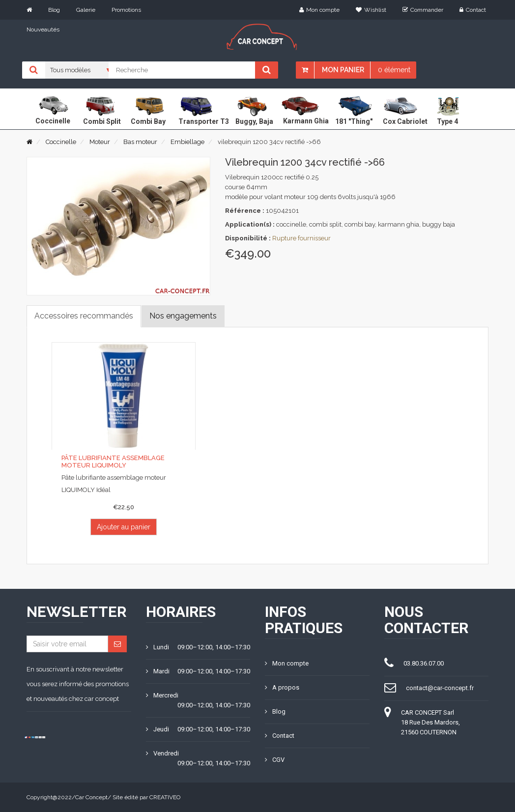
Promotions (126, 10)
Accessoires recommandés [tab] (84, 316)
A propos (282, 687)
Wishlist (371, 10)
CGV (275, 760)
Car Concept (91, 797)
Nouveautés (43, 29)
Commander (423, 10)
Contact (473, 10)
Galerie (86, 10)
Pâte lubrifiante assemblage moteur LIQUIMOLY (113, 461)
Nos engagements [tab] (183, 316)
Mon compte (319, 10)
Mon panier (343, 70)
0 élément (394, 70)
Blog (54, 10)
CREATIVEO (165, 797)
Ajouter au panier (124, 527)
